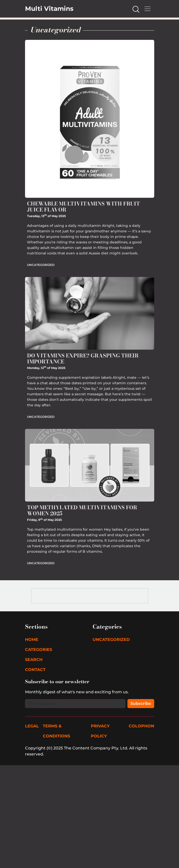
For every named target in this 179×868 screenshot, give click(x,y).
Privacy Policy (100, 731)
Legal (32, 726)
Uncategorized (41, 265)
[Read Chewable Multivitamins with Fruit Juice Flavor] (90, 118)
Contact (35, 670)
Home (32, 640)
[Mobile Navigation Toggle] (147, 9)
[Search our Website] (136, 9)
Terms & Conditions (56, 731)
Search (34, 660)
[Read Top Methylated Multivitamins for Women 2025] (90, 465)
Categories (39, 650)
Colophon (141, 726)
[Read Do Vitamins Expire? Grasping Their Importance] (90, 313)
